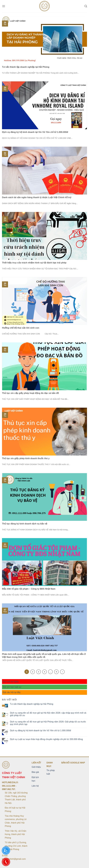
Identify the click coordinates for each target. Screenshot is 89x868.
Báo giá (35, 772)
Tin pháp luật (51, 772)
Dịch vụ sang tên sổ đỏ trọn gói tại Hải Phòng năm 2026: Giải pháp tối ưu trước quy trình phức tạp (48, 723)
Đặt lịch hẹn (35, 779)
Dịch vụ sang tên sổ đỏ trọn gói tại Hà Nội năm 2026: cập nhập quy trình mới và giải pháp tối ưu (48, 714)
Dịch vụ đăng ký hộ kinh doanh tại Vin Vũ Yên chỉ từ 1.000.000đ (40, 731)
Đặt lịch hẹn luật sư (12, 687)
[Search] (86, 6)
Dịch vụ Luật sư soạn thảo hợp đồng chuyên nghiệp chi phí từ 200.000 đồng (46, 739)
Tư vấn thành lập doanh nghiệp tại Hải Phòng (32, 704)
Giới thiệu (36, 767)
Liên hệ (35, 786)
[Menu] (4, 6)
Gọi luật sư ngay (11, 681)
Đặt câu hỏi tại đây (12, 692)
